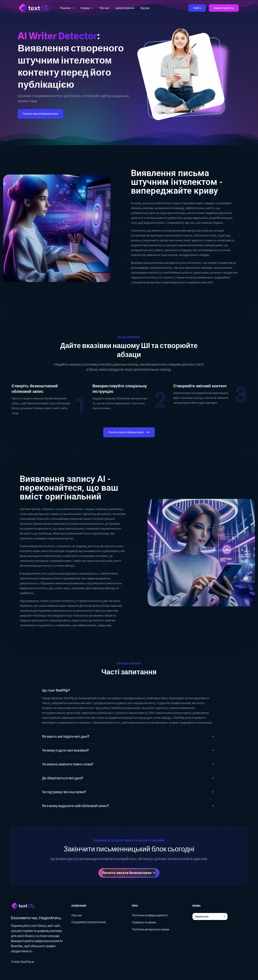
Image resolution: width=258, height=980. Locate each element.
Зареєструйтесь (224, 8)
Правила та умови (144, 922)
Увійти (197, 8)
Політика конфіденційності (150, 915)
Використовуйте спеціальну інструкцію (120, 389)
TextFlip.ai (27, 962)
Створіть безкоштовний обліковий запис (35, 389)
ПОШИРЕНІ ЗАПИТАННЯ (89, 922)
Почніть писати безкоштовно (40, 114)
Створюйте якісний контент (200, 386)
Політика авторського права (151, 929)
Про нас (77, 915)
